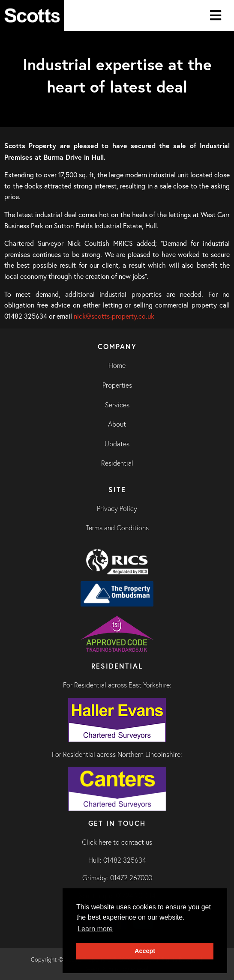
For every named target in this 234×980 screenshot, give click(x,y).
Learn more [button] (95, 929)
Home (117, 365)
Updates (117, 444)
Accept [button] (145, 951)
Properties (117, 385)
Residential (117, 463)
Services (117, 405)
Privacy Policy (117, 508)
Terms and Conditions (117, 528)
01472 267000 (131, 878)
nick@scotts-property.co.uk (114, 316)
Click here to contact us (117, 842)
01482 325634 (125, 860)
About (117, 424)
